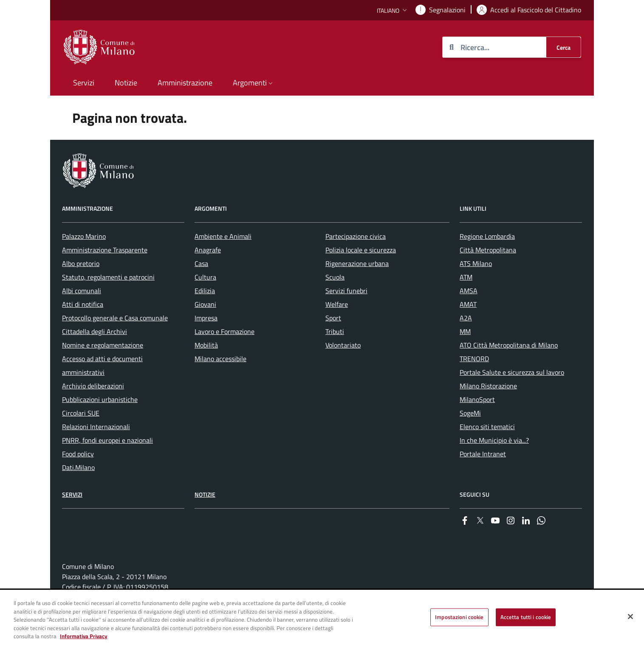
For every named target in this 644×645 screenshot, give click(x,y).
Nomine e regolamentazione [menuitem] (103, 345)
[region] (322, 618)
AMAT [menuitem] (468, 304)
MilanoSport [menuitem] (477, 399)
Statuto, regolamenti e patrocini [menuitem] (108, 277)
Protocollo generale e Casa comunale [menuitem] (115, 318)
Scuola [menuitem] (335, 277)
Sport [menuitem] (333, 318)
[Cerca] (563, 47)
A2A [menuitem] (466, 318)
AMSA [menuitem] (469, 291)
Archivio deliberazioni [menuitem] (93, 386)
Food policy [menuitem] (78, 454)
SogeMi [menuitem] (470, 413)
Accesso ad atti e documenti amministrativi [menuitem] (102, 365)
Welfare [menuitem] (337, 304)
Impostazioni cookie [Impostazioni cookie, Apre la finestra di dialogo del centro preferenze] (459, 617)
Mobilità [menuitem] (206, 345)
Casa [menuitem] (201, 263)
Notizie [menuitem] (126, 83)
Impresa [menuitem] (206, 318)
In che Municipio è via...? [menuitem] (494, 440)
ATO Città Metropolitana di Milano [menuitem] (509, 345)
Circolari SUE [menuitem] (81, 413)
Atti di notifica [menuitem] (83, 304)
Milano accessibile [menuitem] (220, 359)
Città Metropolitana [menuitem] (488, 250)
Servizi (72, 494)
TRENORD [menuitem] (474, 359)
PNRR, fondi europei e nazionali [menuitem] (107, 440)
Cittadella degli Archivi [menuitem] (95, 331)
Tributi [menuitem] (335, 331)
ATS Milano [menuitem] (476, 263)
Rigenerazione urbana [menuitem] (357, 263)
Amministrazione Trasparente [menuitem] (105, 250)
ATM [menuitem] (466, 277)
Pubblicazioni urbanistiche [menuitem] (100, 399)
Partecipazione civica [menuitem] (356, 236)
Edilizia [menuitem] (205, 291)
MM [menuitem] (465, 331)
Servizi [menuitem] (84, 83)
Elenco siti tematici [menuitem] (487, 427)
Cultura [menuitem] (205, 277)
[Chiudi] (630, 617)
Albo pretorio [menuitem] (81, 263)
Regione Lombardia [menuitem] (487, 236)
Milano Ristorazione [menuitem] (488, 386)
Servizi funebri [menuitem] (346, 291)
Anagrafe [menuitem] (208, 250)
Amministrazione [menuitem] (185, 83)
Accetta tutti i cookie (526, 617)
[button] (393, 10)
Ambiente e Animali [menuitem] (223, 236)
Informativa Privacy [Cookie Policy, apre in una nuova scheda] (84, 636)
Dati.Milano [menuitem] (78, 467)
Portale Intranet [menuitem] (483, 454)
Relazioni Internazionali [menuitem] (96, 427)
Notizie (205, 494)
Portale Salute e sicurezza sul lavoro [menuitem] (512, 372)
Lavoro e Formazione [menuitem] (225, 331)
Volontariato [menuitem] (343, 345)
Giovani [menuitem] (205, 304)
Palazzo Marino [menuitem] (84, 236)
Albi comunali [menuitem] (82, 291)
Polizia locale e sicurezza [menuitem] (361, 250)
